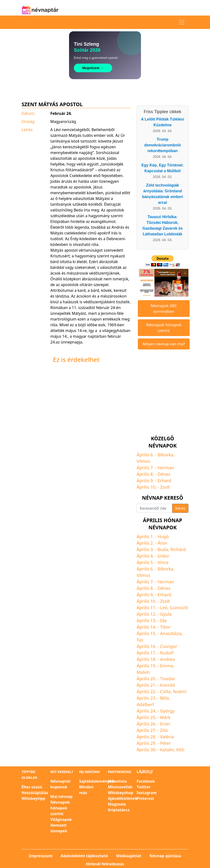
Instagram (147, 793)
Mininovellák (120, 787)
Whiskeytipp (33, 798)
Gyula (166, 614)
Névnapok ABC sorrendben (164, 309)
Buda (163, 549)
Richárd (178, 549)
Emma (167, 666)
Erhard (165, 481)
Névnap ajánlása (165, 856)
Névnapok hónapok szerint (164, 328)
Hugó (163, 536)
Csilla (165, 691)
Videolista (117, 781)
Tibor (165, 627)
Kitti (180, 750)
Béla (165, 698)
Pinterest (145, 798)
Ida (163, 620)
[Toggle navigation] (182, 22)
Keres (180, 508)
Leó (164, 608)
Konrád (167, 685)
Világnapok (61, 819)
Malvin (143, 672)
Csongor (169, 646)
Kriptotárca (119, 810)
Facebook (146, 781)
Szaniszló (179, 608)
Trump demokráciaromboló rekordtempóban (163, 145)
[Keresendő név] (155, 508)
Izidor (164, 556)
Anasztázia (171, 633)
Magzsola (117, 804)
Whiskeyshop (121, 793)
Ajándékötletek (123, 798)
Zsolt (165, 487)
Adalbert (145, 704)
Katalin (167, 750)
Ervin (165, 724)
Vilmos (143, 461)
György (167, 711)
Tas (140, 640)
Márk (165, 717)
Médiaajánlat (129, 856)
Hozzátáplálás (35, 793)
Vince (163, 562)
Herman (166, 468)
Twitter (144, 787)
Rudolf (167, 653)
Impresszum (41, 856)
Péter (166, 743)
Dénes (164, 474)
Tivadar (168, 679)
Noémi (180, 691)
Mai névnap (61, 796)
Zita (164, 730)
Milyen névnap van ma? (164, 344)
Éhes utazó (32, 787)
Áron (163, 543)
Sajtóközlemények (97, 781)
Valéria (167, 737)
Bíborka (166, 455)
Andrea (167, 659)
